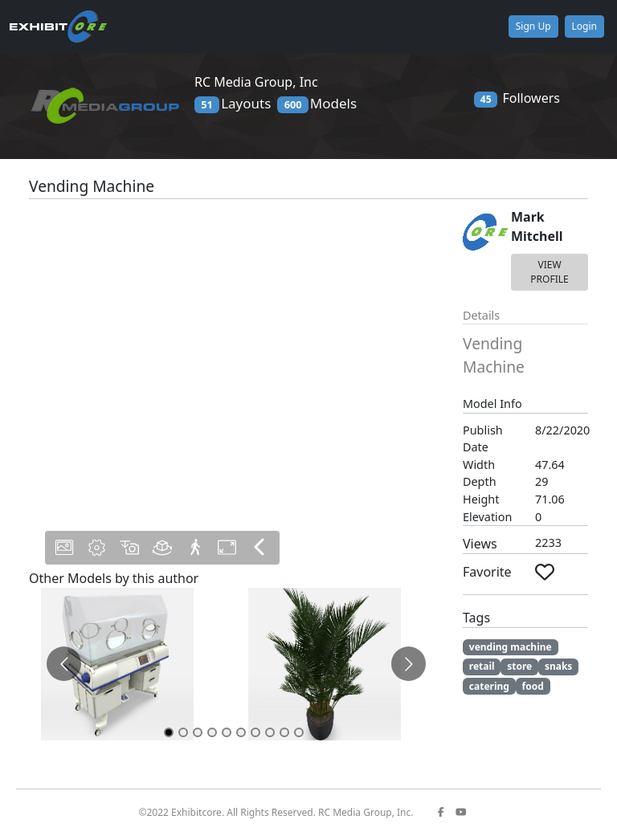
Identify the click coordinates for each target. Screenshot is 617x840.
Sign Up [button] (533, 26)
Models (317, 104)
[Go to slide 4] (212, 732)
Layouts (233, 104)
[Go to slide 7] (255, 732)
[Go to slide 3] (198, 732)
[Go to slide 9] (284, 732)
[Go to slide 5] (227, 732)
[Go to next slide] (409, 664)
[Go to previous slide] (64, 664)
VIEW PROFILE (549, 272)
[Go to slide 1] (169, 732)
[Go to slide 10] (299, 732)
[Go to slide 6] (241, 732)
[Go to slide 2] (183, 732)
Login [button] (584, 26)
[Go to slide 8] (270, 732)
